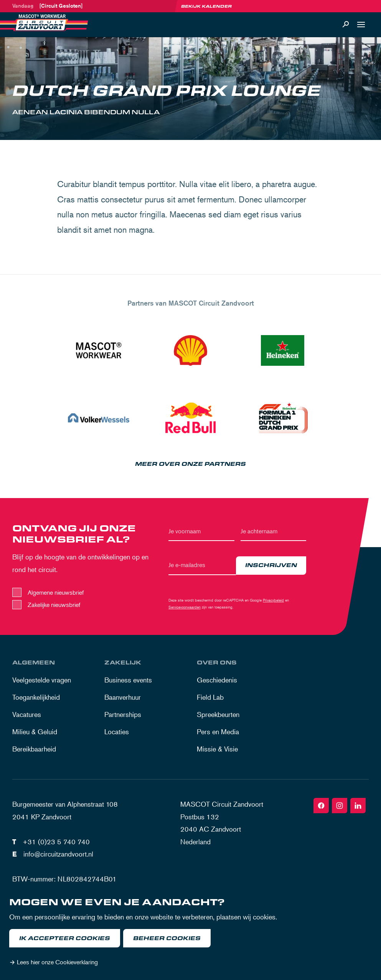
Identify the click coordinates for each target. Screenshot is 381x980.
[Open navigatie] (361, 25)
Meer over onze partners (190, 464)
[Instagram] (340, 806)
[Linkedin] (358, 806)
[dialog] (190, 934)
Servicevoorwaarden (185, 607)
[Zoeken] (346, 25)
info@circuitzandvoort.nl (58, 854)
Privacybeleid (273, 600)
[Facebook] (321, 806)
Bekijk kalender (206, 6)
